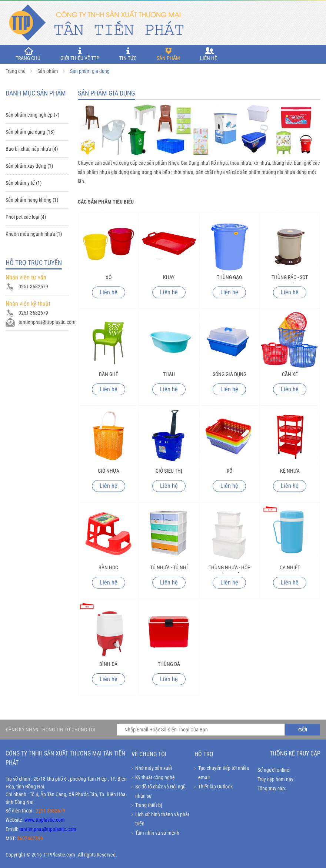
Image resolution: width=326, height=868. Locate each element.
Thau (169, 374)
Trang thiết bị (149, 805)
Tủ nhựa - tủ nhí (169, 567)
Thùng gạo (229, 277)
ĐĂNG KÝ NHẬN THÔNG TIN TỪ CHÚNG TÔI (50, 730)
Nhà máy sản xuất (154, 768)
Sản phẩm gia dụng (90, 71)
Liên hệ (209, 54)
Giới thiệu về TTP (80, 54)
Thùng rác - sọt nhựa (290, 279)
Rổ (229, 471)
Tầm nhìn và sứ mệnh (157, 833)
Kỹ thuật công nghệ (155, 777)
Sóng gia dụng (229, 374)
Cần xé (290, 374)
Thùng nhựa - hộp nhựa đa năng (229, 569)
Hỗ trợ (204, 754)
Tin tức (128, 54)
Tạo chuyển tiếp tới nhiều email (224, 773)
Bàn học (108, 567)
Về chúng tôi (149, 754)
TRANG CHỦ (28, 54)
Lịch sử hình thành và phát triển (162, 819)
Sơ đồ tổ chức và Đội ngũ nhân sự (160, 791)
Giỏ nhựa (109, 471)
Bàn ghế (109, 374)
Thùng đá (169, 664)
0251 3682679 (50, 811)
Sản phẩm (168, 54)
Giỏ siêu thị (169, 471)
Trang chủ (16, 71)
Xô (109, 277)
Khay (169, 277)
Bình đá (108, 664)
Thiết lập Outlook (215, 787)
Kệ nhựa (290, 471)
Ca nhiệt (290, 567)
